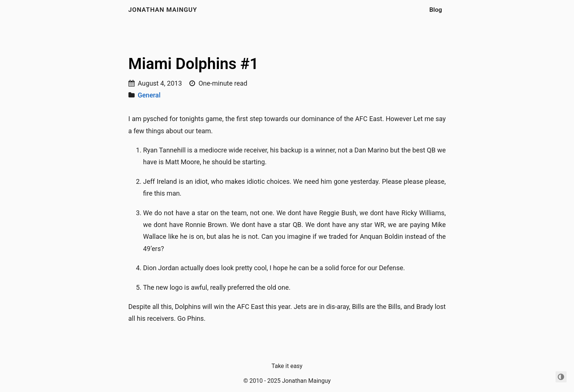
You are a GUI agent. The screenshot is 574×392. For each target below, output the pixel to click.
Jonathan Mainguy (163, 10)
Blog (436, 10)
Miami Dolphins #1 (194, 64)
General (149, 95)
